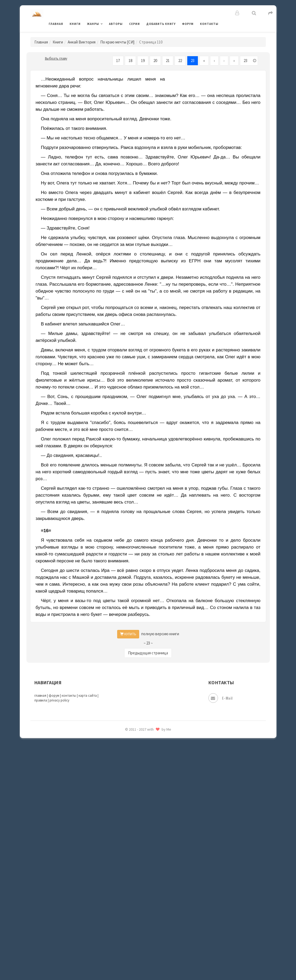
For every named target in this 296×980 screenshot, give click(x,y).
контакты (69, 696)
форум (54, 696)
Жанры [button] (93, 24)
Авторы (116, 24)
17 (118, 61)
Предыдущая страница (148, 653)
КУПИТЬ (128, 634)
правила (41, 700)
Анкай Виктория (82, 42)
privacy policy (59, 700)
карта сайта (88, 696)
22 (180, 61)
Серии (135, 24)
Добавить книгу (161, 24)
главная (40, 696)
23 (193, 61)
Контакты (209, 24)
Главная (56, 24)
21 (168, 61)
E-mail (221, 698)
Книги (75, 24)
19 (143, 61)
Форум (188, 24)
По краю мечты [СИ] (117, 42)
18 (130, 61)
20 (155, 61)
